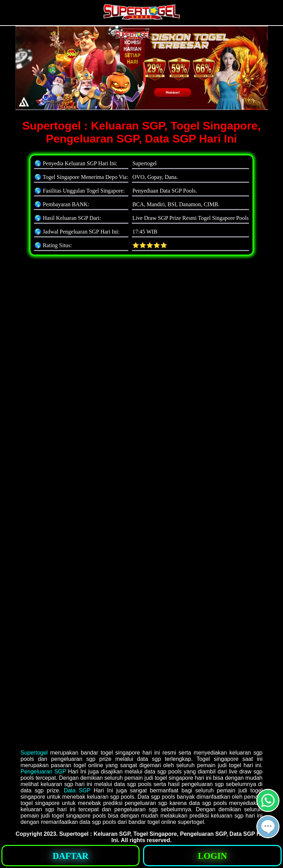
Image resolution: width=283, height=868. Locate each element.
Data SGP (77, 790)
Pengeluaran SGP (43, 772)
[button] (268, 827)
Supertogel (34, 753)
